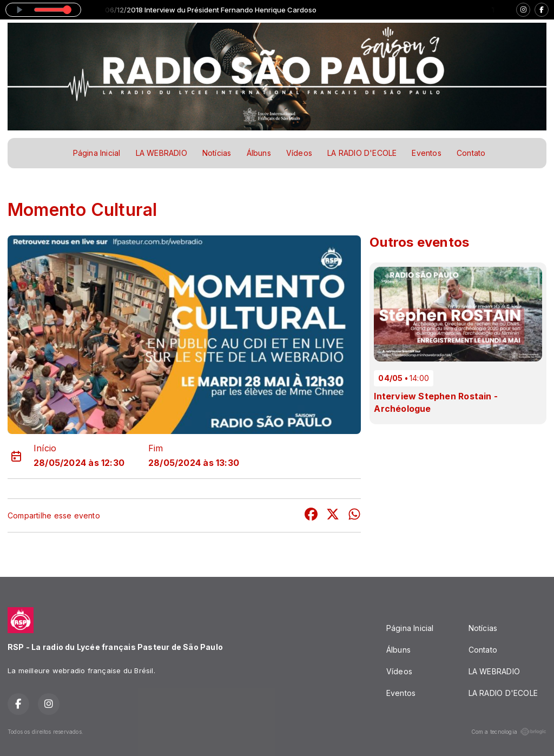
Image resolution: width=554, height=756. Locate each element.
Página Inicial (97, 153)
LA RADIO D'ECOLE (362, 153)
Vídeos (299, 153)
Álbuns (259, 153)
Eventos (426, 153)
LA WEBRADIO (161, 153)
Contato (471, 153)
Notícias (217, 153)
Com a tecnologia (509, 732)
